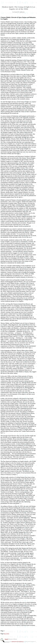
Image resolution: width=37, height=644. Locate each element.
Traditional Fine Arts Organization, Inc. (18, 641)
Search (6, 639)
